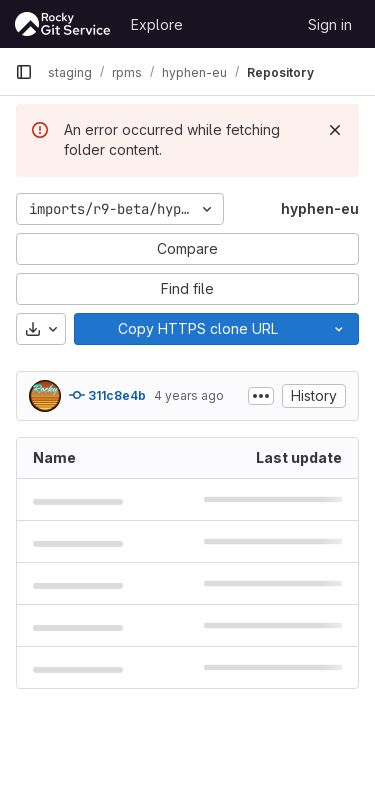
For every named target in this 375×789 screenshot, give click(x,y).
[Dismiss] (335, 130)
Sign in (330, 24)
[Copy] (197, 329)
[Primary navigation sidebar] (24, 72)
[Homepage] (63, 24)
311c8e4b (107, 395)
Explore (157, 24)
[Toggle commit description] (261, 396)
